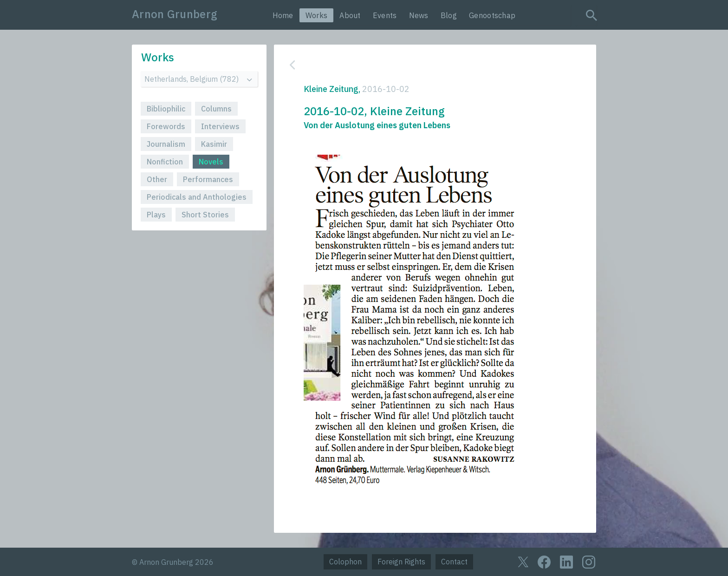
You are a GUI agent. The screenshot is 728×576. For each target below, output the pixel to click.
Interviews (220, 126)
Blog (449, 15)
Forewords (166, 126)
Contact (454, 562)
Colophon (345, 562)
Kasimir (214, 144)
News (419, 15)
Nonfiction (165, 162)
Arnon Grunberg (175, 14)
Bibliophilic (166, 109)
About (350, 15)
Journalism (166, 144)
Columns (216, 109)
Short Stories (205, 215)
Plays (156, 215)
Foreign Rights (401, 562)
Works (317, 15)
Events (385, 15)
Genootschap (492, 15)
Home (283, 15)
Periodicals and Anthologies (197, 197)
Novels (211, 162)
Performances (208, 179)
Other (157, 179)
